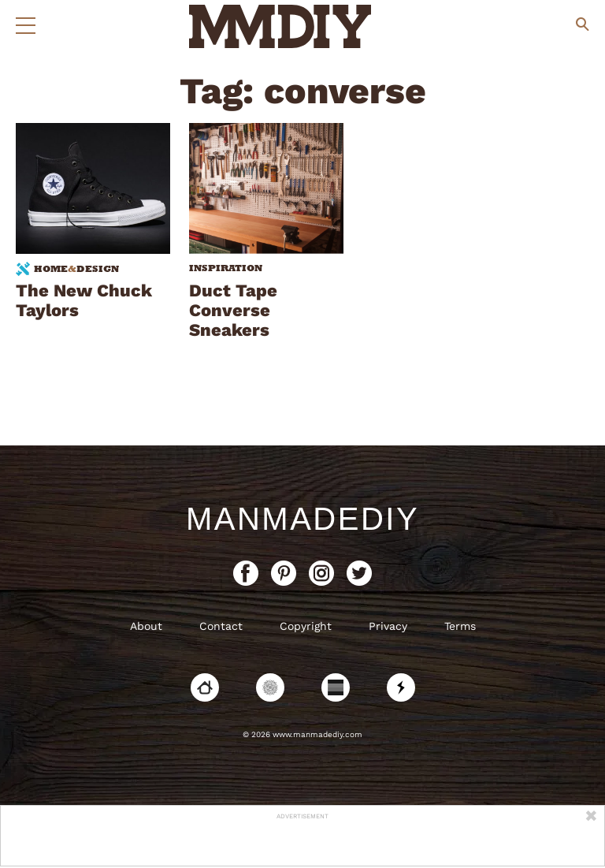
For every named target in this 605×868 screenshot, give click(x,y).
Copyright (306, 626)
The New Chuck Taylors (84, 300)
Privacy (388, 626)
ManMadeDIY (302, 519)
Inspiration (226, 268)
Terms (460, 626)
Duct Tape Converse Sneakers (233, 310)
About (146, 626)
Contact (221, 626)
